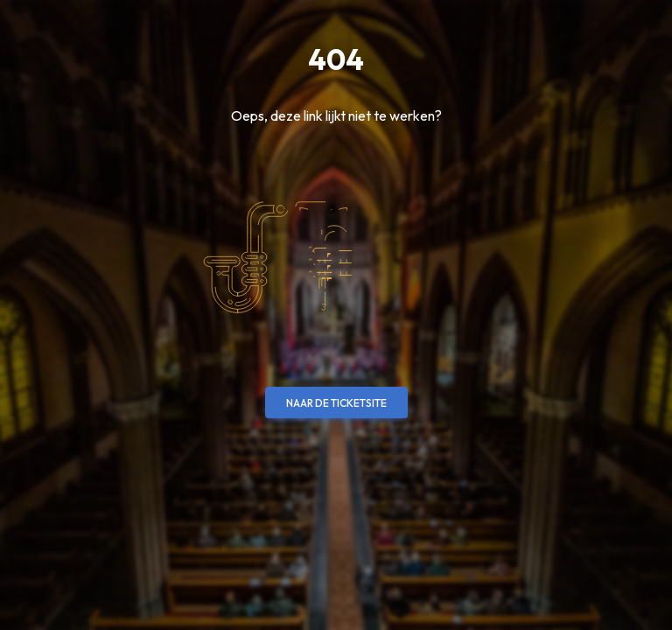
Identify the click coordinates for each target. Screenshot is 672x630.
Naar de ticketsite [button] (336, 403)
